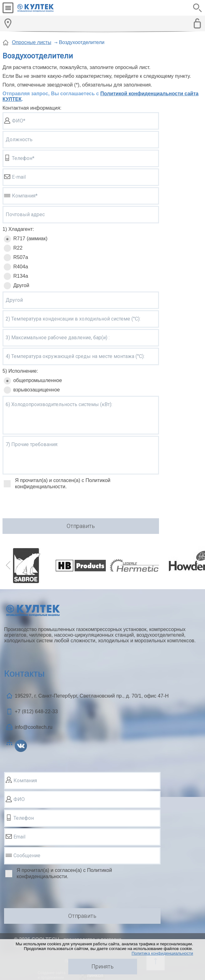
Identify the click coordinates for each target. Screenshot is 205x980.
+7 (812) (36, 711)
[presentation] (50, 505)
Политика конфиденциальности (162, 953)
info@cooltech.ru (33, 727)
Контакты (24, 673)
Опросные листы (32, 42)
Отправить (81, 526)
